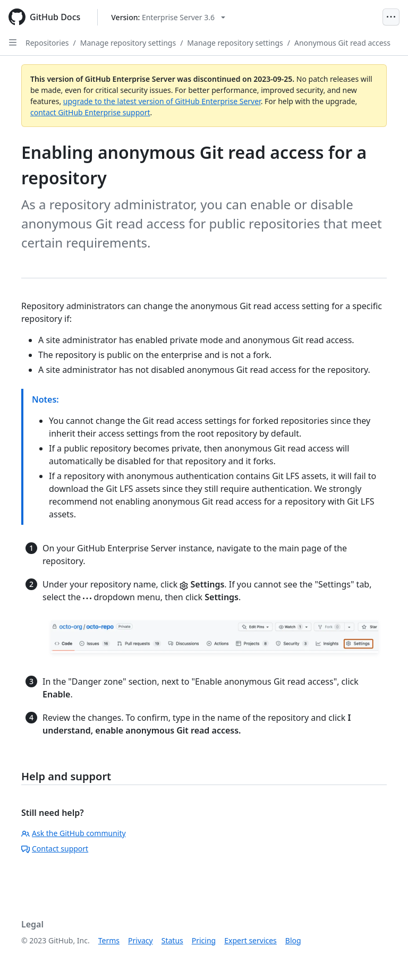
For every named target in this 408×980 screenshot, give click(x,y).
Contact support (55, 849)
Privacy (141, 940)
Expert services (250, 940)
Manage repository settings (128, 43)
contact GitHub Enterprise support (90, 112)
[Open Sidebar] (13, 42)
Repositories (47, 43)
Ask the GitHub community (74, 833)
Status (172, 940)
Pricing (204, 940)
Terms (109, 940)
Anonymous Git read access (342, 43)
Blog (293, 940)
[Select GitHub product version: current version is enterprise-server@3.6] (168, 17)
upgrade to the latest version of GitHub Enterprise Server (162, 101)
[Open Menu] (391, 17)
